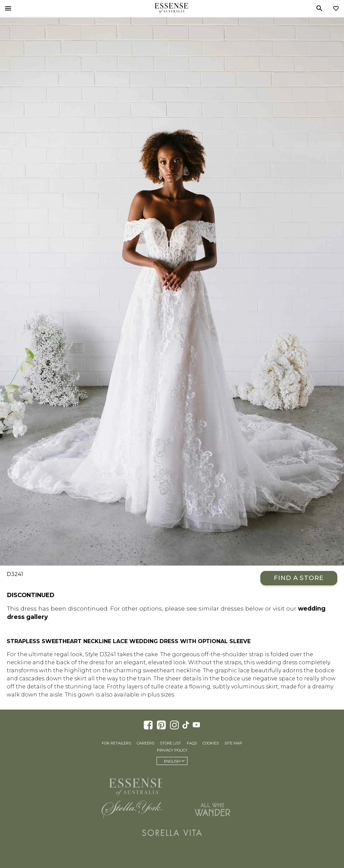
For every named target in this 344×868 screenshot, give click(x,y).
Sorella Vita (172, 833)
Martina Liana (212, 784)
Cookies (211, 743)
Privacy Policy (172, 750)
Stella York (132, 809)
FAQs (192, 743)
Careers (145, 743)
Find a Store (299, 578)
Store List (170, 743)
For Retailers (116, 743)
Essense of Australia (171, 8)
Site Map (233, 743)
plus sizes (161, 695)
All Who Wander (212, 809)
